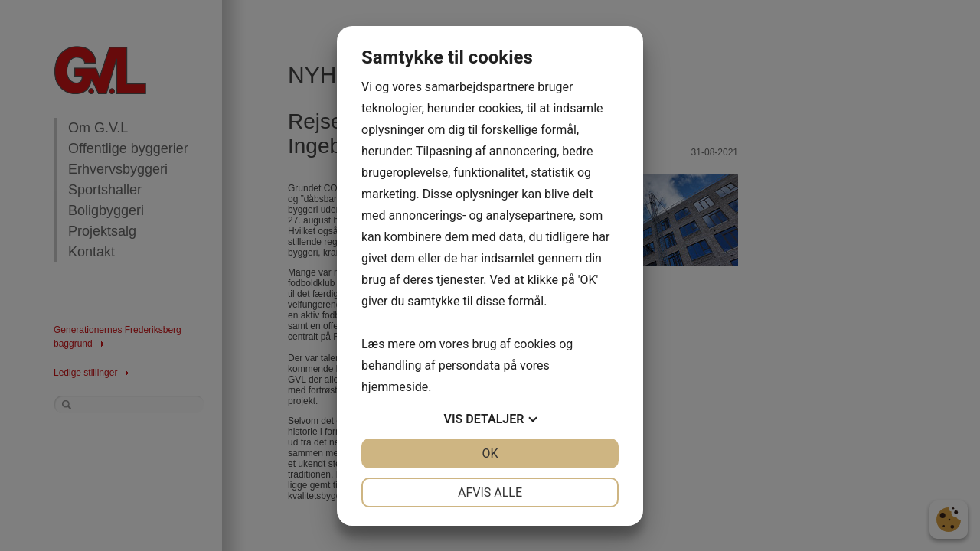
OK (490, 453)
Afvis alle (490, 492)
